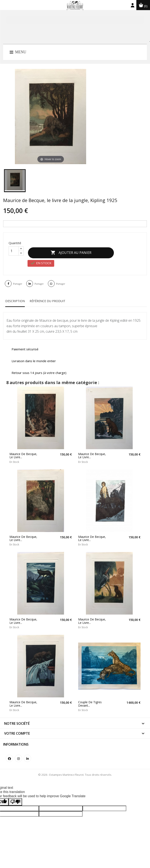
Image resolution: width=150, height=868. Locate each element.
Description (15, 299)
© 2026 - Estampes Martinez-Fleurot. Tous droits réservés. (75, 772)
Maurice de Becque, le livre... (23, 453)
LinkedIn (27, 756)
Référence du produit (47, 299)
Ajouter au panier (73, 252)
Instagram (18, 756)
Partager (18, 281)
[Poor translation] (15, 800)
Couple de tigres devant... (90, 701)
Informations (16, 742)
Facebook (9, 756)
